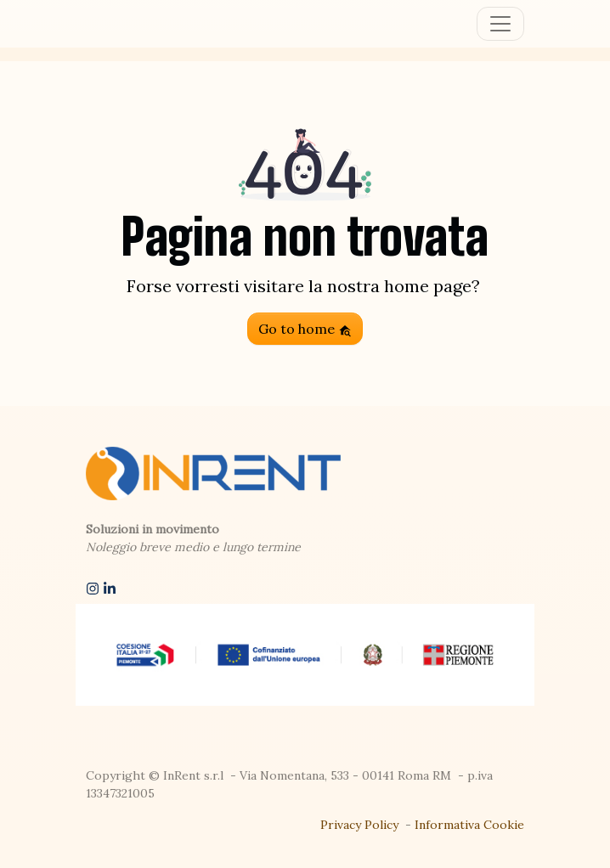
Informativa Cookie (469, 825)
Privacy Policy (359, 825)
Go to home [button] (305, 329)
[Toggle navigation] (500, 24)
